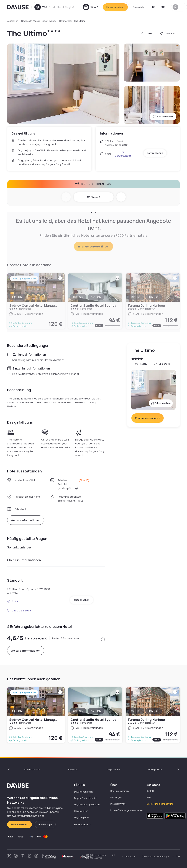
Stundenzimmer (32, 770)
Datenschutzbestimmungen (156, 856)
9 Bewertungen (123, 154)
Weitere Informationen (26, 520)
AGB (178, 856)
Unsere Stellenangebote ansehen (126, 810)
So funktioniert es (56, 547)
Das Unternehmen (120, 791)
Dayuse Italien (81, 811)
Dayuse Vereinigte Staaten (87, 805)
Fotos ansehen (163, 116)
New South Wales (30, 21)
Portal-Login (45, 824)
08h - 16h (17, 711)
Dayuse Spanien (82, 817)
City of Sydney (49, 21)
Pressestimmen (118, 804)
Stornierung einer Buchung (160, 804)
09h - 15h (136, 711)
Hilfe (149, 797)
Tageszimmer (114, 770)
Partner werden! (20, 824)
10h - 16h (154, 711)
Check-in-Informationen (56, 560)
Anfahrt (15, 601)
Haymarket (65, 21)
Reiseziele (139, 7)
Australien (13, 21)
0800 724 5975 (19, 610)
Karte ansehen (155, 153)
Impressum (131, 856)
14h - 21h (96, 711)
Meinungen (116, 797)
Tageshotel (73, 770)
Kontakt (150, 791)
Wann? (94, 197)
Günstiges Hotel (155, 770)
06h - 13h (78, 711)
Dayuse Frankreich (83, 792)
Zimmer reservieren (148, 418)
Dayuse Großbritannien (86, 798)
